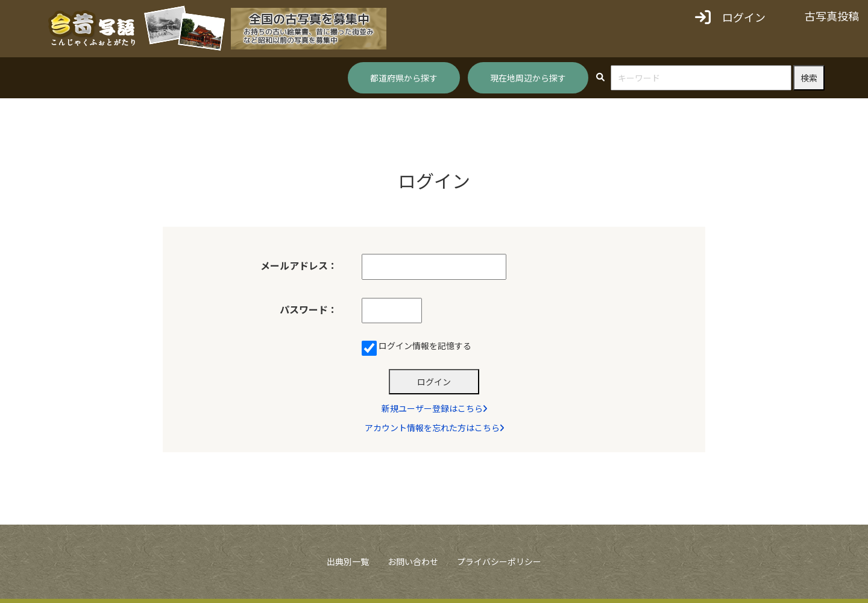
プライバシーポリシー (499, 566)
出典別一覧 (348, 566)
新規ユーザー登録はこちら (434, 412)
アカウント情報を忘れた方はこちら (434, 432)
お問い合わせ (413, 566)
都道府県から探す (404, 78)
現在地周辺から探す (528, 78)
